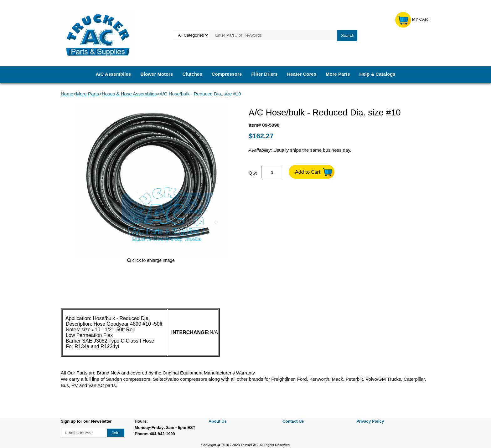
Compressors (227, 74)
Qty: (253, 173)
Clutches (192, 74)
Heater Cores (302, 74)
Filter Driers (264, 74)
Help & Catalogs (377, 74)
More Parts (338, 74)
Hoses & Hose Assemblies (129, 94)
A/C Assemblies (113, 74)
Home (67, 94)
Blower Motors (157, 74)
